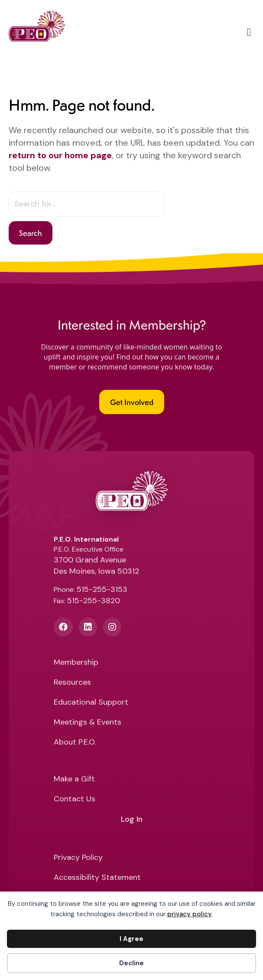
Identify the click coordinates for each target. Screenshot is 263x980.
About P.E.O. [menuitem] (75, 743)
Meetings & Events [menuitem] (88, 723)
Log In (132, 820)
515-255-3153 (102, 589)
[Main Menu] (249, 34)
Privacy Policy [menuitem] (78, 858)
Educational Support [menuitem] (91, 703)
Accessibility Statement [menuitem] (97, 878)
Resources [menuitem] (72, 683)
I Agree (131, 939)
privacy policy (190, 914)
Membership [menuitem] (76, 663)
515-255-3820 (94, 601)
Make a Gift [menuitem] (74, 779)
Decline (131, 963)
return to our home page (60, 155)
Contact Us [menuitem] (75, 799)
